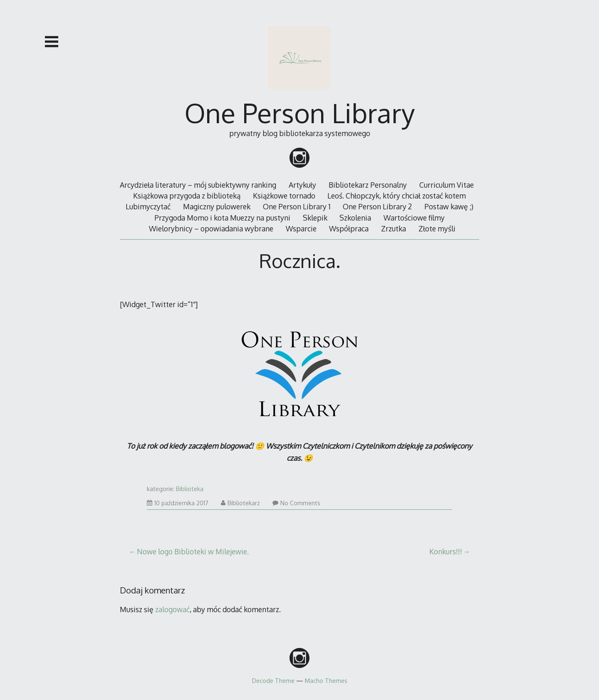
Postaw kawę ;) (449, 206)
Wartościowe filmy (414, 218)
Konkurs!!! (446, 551)
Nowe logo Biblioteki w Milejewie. (193, 551)
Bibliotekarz (240, 503)
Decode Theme (273, 680)
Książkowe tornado (284, 196)
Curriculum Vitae (447, 185)
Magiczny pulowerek (217, 206)
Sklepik (315, 218)
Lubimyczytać (148, 206)
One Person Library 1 (297, 206)
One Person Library (300, 113)
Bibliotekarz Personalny (368, 185)
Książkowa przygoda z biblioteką (187, 196)
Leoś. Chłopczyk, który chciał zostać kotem (397, 196)
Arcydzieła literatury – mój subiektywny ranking (198, 185)
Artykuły (302, 185)
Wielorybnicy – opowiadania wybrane (211, 228)
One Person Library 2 (377, 206)
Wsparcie (301, 228)
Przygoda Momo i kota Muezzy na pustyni (222, 218)
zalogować (172, 609)
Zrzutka (394, 228)
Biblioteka (190, 489)
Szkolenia (355, 218)
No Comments (296, 503)
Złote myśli (437, 228)
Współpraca (349, 228)
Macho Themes (326, 680)
